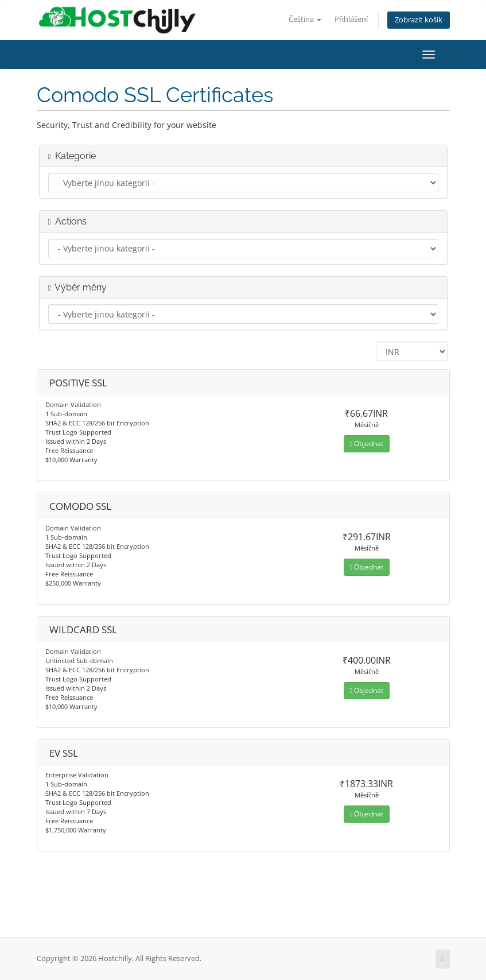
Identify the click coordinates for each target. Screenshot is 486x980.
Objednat (367, 443)
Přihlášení (351, 19)
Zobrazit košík (419, 20)
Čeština (305, 19)
